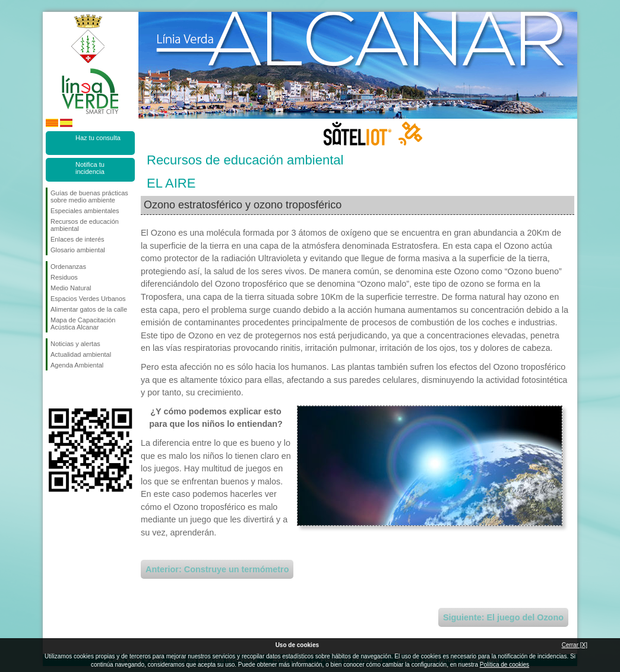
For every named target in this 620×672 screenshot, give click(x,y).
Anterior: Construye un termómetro (217, 569)
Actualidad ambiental (81, 354)
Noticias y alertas (75, 344)
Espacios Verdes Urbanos (88, 299)
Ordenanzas (68, 267)
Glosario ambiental (78, 250)
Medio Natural (71, 288)
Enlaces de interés (77, 239)
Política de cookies (504, 665)
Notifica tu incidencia (90, 168)
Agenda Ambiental (77, 365)
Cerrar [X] (575, 645)
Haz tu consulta (98, 138)
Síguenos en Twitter (72, 389)
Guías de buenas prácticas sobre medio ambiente (89, 196)
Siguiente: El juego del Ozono (503, 617)
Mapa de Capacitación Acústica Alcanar (83, 324)
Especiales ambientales (85, 211)
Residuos (64, 277)
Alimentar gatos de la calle (89, 309)
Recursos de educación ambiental (85, 225)
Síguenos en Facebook (53, 389)
